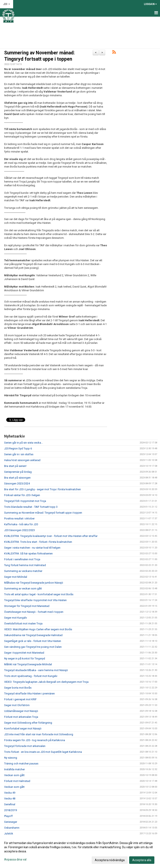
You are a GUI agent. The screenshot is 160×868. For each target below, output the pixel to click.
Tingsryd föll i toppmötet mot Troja (25, 501)
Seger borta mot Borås (18, 688)
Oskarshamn (12, 828)
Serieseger (11, 822)
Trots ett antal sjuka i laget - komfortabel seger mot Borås (39, 594)
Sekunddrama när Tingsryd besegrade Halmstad (33, 635)
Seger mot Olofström (17, 705)
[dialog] (80, 851)
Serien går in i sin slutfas (19, 454)
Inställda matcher (14, 769)
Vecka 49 (10, 793)
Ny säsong (11, 758)
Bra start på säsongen (17, 478)
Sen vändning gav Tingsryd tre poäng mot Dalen (33, 647)
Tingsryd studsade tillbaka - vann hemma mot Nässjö (36, 670)
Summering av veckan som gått (23, 588)
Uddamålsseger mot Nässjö (21, 711)
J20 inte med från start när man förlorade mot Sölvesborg (39, 734)
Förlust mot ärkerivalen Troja (21, 717)
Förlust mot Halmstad (17, 781)
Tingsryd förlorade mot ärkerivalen (25, 746)
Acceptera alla (142, 860)
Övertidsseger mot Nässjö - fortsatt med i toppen (34, 612)
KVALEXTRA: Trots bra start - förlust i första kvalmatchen (38, 542)
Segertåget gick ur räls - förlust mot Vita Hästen (33, 641)
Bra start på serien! (15, 466)
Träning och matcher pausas (21, 764)
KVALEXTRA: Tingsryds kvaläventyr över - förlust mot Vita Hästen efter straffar (51, 536)
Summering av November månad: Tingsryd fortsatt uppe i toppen (43, 513)
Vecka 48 (10, 799)
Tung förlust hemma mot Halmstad (25, 565)
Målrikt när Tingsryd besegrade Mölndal (28, 664)
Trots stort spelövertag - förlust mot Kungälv (31, 676)
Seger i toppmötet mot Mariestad (24, 653)
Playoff (8, 816)
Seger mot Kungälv (16, 618)
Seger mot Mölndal (16, 577)
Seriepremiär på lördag (18, 472)
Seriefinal (10, 804)
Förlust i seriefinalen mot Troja (22, 559)
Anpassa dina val (15, 859)
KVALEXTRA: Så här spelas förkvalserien (28, 553)
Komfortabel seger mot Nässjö (23, 729)
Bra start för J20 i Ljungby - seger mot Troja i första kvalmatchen (42, 489)
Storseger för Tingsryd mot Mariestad (27, 606)
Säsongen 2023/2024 (17, 483)
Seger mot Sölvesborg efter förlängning (28, 723)
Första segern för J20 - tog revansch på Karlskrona (35, 740)
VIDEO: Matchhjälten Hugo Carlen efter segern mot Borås (38, 629)
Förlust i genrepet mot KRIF (20, 699)
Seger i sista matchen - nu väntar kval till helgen (32, 548)
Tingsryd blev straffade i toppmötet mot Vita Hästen (35, 600)
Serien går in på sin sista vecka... (24, 443)
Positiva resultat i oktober (19, 518)
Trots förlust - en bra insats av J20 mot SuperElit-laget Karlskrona (43, 752)
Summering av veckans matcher (23, 571)
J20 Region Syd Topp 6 (18, 448)
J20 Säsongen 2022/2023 (19, 530)
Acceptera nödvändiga (110, 860)
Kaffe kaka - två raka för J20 (21, 524)
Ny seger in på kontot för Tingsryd (25, 659)
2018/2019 (11, 810)
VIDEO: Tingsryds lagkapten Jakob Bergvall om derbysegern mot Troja (46, 682)
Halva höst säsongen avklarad (22, 460)
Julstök (9, 834)
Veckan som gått (14, 775)
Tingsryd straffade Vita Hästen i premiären (29, 694)
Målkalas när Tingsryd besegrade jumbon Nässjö (34, 583)
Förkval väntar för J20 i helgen (22, 495)
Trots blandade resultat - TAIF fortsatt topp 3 (31, 507)
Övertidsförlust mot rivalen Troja (23, 623)
